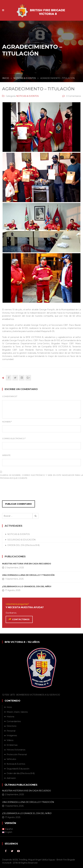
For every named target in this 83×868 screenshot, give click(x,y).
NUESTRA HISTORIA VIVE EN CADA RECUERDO (27, 564)
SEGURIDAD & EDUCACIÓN (21, 540)
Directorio (12, 726)
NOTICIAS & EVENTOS (25, 78)
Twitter (12, 851)
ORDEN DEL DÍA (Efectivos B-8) (23, 545)
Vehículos (11, 759)
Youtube (18, 851)
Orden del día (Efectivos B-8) (21, 773)
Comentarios (10, 396)
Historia (10, 717)
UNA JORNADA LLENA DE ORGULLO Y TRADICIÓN (28, 575)
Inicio (9, 707)
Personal (11, 731)
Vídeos (10, 740)
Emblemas (12, 745)
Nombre (7, 422)
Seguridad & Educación (18, 769)
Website (6, 455)
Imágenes (12, 735)
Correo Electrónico (14, 438)
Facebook (6, 851)
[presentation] (19, 491)
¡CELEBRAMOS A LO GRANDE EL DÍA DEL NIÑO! (27, 586)
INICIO (6, 78)
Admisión (11, 778)
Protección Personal (17, 754)
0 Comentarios (74, 96)
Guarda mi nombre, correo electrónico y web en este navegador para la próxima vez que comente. (41, 477)
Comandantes (14, 721)
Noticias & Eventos (16, 764)
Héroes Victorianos (16, 750)
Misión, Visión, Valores (17, 712)
